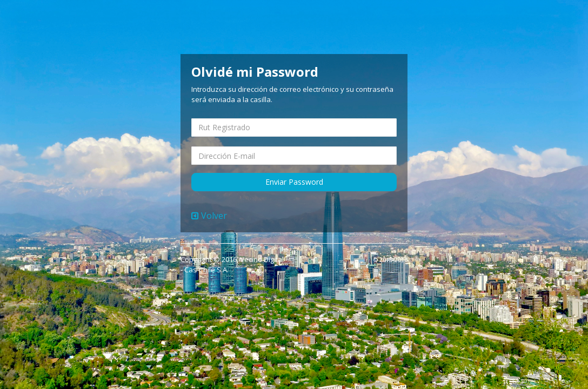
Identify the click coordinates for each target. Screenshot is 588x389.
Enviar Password (294, 182)
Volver (209, 216)
